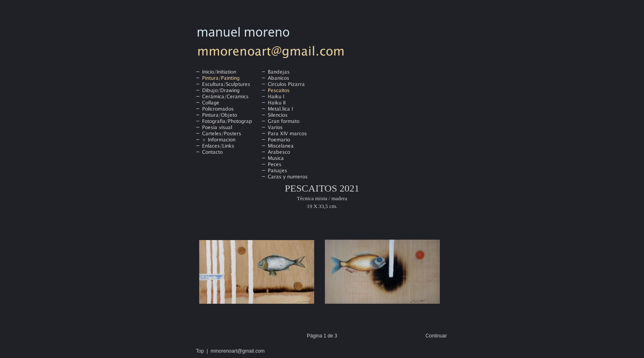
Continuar (436, 336)
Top (200, 351)
